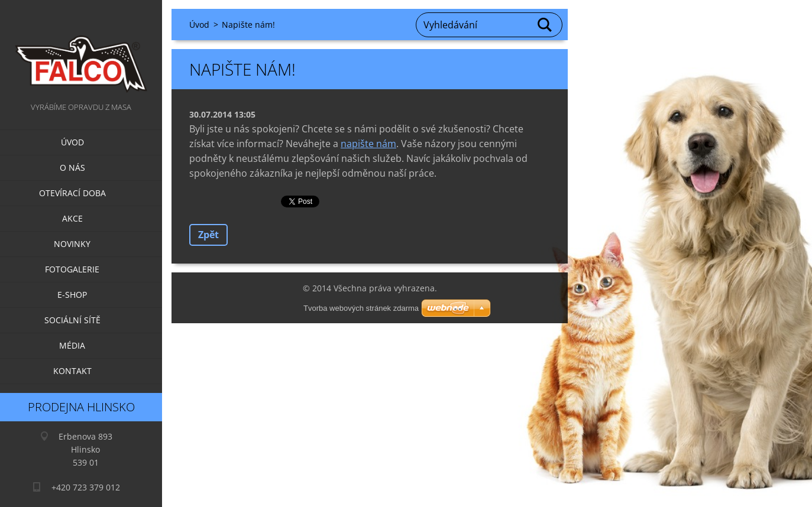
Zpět (208, 235)
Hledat (545, 25)
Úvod (72, 142)
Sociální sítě (72, 320)
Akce (72, 218)
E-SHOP (72, 295)
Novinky (72, 244)
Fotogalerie (72, 269)
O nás (72, 168)
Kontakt (72, 371)
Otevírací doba (72, 193)
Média (72, 345)
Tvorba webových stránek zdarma (361, 308)
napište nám (368, 144)
